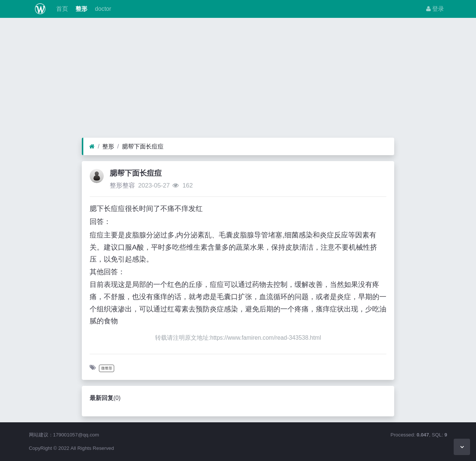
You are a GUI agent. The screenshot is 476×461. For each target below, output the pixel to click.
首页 (61, 9)
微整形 (107, 368)
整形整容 (122, 185)
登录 (435, 9)
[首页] (92, 147)
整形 (81, 9)
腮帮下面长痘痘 (143, 146)
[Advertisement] (238, 80)
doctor (102, 9)
